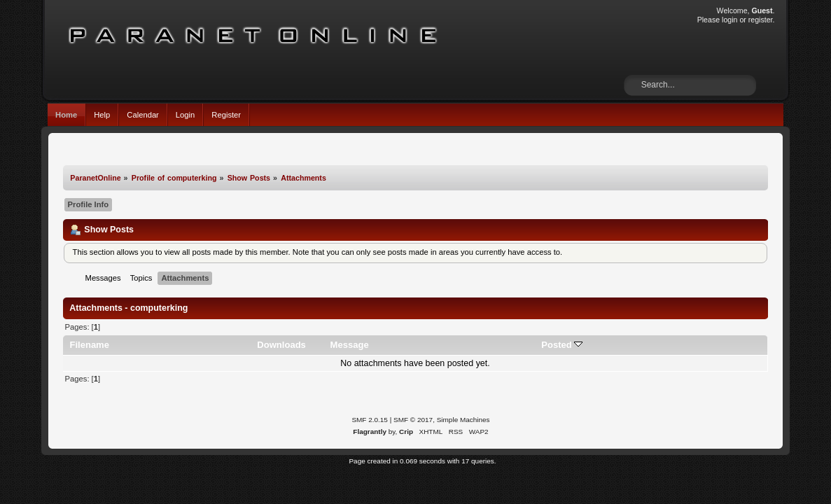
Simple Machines (463, 420)
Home (66, 115)
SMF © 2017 (413, 420)
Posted (562, 345)
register (761, 20)
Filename (89, 345)
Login (185, 115)
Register (226, 115)
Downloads (281, 345)
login (729, 20)
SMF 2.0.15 (370, 420)
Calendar (143, 115)
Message (350, 345)
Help (102, 115)
